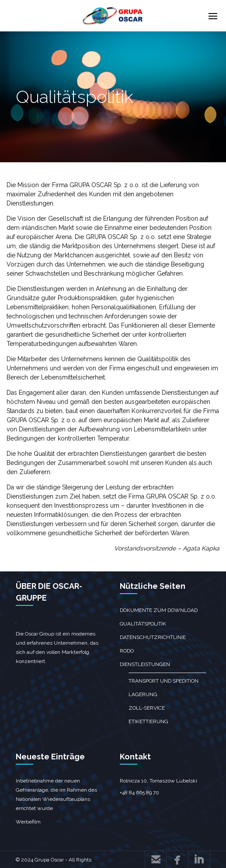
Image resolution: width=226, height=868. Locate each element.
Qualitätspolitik (143, 624)
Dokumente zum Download (159, 610)
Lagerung (143, 694)
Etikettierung (148, 721)
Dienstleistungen (145, 664)
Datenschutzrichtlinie (153, 637)
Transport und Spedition (163, 681)
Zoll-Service (147, 708)
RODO (127, 651)
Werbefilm (28, 822)
